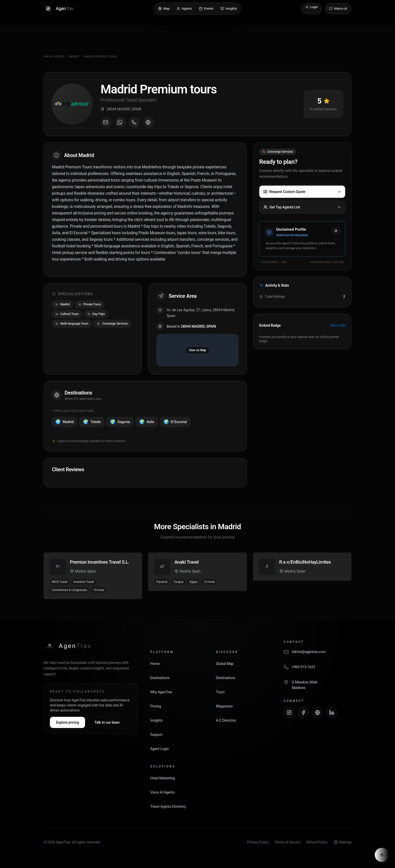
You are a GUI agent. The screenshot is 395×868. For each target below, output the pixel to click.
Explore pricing (67, 722)
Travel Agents (54, 57)
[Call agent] (134, 122)
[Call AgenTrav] (318, 670)
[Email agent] (106, 122)
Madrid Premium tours (101, 57)
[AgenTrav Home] (67, 646)
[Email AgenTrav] (318, 655)
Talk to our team (107, 722)
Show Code (338, 325)
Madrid (74, 57)
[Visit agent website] (149, 122)
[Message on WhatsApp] (120, 122)
